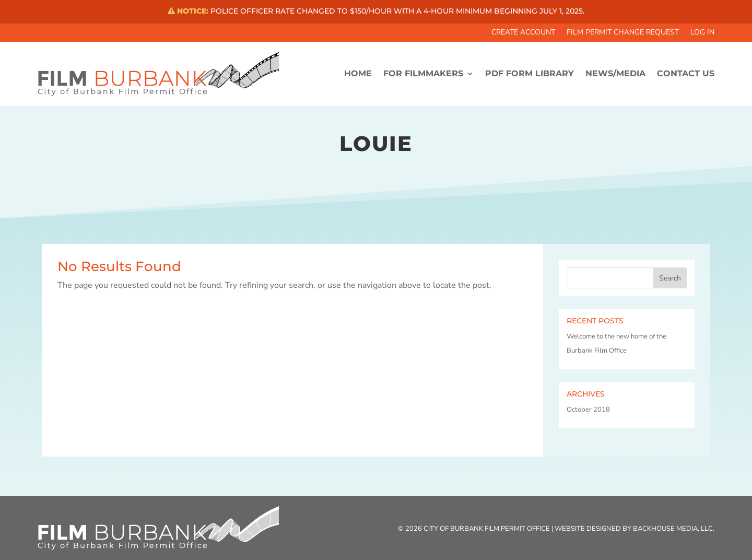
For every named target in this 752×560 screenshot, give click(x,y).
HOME (358, 73)
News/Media (615, 73)
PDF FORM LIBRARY (530, 73)
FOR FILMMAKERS (423, 73)
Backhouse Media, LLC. (674, 529)
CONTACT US (686, 73)
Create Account (523, 33)
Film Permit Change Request (623, 33)
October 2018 (588, 410)
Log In (702, 33)
